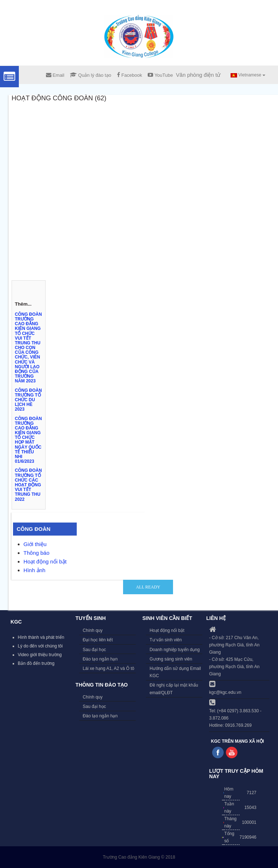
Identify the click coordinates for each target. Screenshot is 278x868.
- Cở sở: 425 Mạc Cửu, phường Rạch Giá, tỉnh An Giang (234, 667)
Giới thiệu (35, 544)
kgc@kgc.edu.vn (225, 692)
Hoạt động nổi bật (45, 561)
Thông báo (37, 553)
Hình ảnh (35, 570)
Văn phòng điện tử (198, 75)
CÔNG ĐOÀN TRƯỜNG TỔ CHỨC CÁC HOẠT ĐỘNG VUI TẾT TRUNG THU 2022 (28, 485)
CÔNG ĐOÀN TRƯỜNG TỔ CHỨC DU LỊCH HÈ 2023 (28, 400)
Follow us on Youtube (232, 752)
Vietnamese (248, 75)
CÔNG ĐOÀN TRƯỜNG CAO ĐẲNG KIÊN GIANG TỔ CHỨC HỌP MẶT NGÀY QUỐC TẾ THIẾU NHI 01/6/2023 (28, 440)
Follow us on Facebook (218, 752)
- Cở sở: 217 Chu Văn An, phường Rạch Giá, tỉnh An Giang (234, 645)
